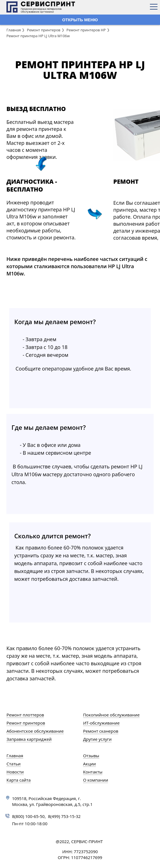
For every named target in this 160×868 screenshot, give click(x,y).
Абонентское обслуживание (35, 731)
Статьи (13, 764)
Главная (14, 30)
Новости (15, 772)
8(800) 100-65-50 (28, 816)
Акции (90, 764)
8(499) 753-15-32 (64, 816)
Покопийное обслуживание (111, 715)
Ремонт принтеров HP (86, 30)
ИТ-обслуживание (101, 723)
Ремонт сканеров (101, 731)
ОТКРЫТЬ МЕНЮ (80, 20)
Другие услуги (97, 739)
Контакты (93, 772)
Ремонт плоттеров (25, 715)
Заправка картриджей (29, 739)
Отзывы (91, 756)
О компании (96, 780)
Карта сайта (18, 780)
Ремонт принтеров (43, 30)
